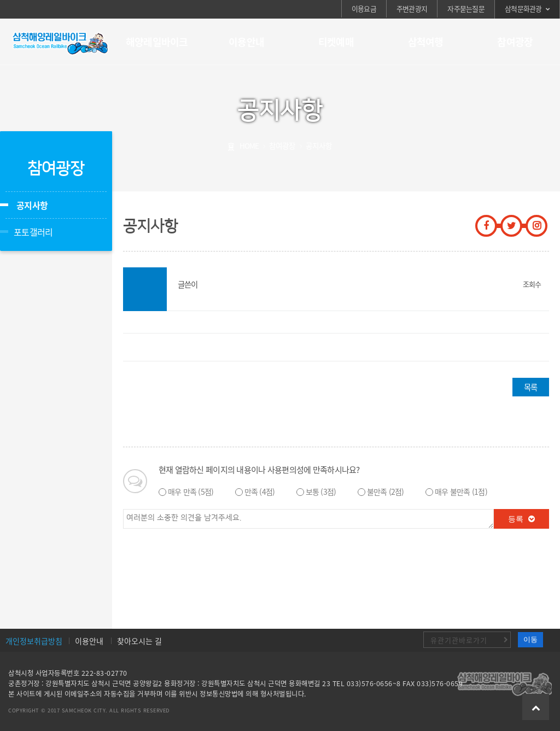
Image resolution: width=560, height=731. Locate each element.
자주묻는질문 (466, 8)
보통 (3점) (321, 492)
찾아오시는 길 (139, 641)
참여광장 (515, 42)
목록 (530, 387)
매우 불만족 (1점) (461, 492)
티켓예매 (336, 42)
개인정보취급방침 (34, 641)
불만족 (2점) (386, 492)
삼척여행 (426, 42)
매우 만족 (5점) (191, 492)
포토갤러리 (33, 232)
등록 (521, 519)
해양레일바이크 (157, 42)
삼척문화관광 (523, 8)
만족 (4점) (260, 492)
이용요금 (364, 8)
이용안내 (246, 42)
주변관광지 (412, 8)
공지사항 (32, 205)
